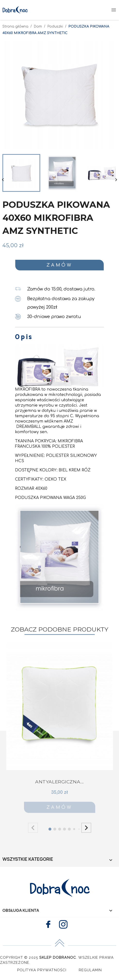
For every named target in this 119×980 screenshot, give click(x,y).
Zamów (59, 265)
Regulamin (90, 970)
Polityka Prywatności (42, 970)
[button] (86, 828)
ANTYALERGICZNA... (59, 782)
